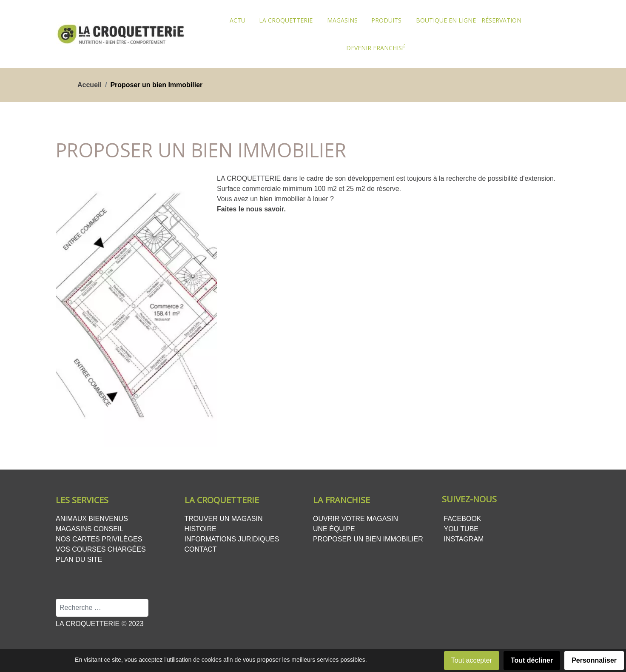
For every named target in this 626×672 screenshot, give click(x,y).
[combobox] (102, 608)
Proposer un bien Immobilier (368, 539)
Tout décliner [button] (532, 660)
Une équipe (334, 529)
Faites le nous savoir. (251, 209)
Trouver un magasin (224, 519)
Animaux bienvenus (92, 519)
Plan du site (79, 560)
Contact (201, 549)
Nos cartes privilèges (99, 539)
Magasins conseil (90, 529)
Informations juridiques (232, 539)
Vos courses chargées (101, 549)
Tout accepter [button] (472, 660)
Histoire (201, 529)
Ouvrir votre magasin (356, 519)
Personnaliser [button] (594, 660)
